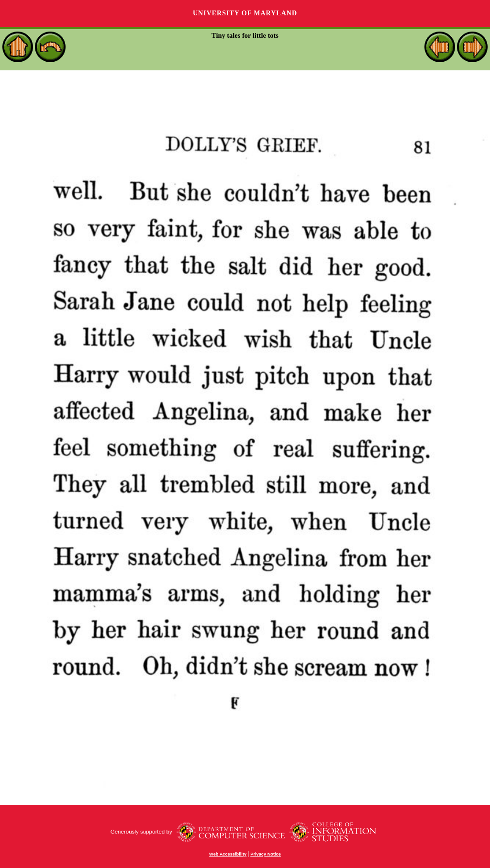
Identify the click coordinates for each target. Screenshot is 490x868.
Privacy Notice (266, 854)
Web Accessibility (228, 854)
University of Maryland (245, 13)
